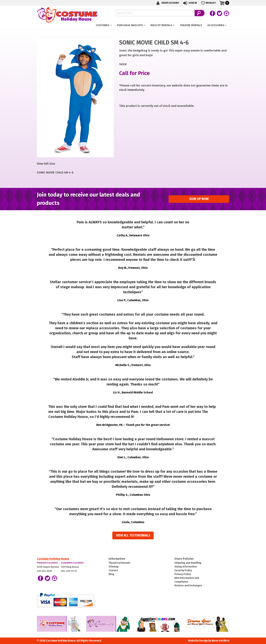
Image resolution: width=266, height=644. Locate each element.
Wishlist (208, 3)
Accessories (216, 25)
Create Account (167, 3)
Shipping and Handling (188, 563)
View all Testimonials (133, 535)
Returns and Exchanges (188, 586)
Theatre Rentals (191, 25)
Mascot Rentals (161, 25)
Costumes (103, 25)
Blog (111, 574)
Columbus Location (72, 563)
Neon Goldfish (220, 641)
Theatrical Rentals (119, 563)
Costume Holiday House (53, 559)
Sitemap (114, 567)
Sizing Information (186, 567)
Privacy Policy (183, 574)
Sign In (190, 3)
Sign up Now (199, 199)
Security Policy (183, 570)
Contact (113, 570)
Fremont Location (47, 563)
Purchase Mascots (130, 25)
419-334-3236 (44, 571)
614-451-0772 (69, 571)
